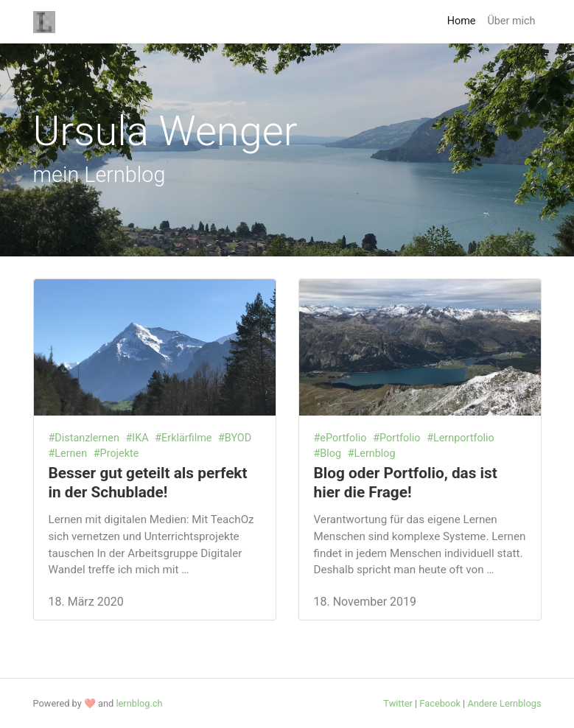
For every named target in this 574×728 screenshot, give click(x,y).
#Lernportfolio (461, 438)
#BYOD (235, 438)
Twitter (398, 703)
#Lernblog (372, 454)
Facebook (440, 703)
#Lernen (68, 454)
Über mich (511, 21)
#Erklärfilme (183, 438)
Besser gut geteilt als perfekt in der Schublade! (148, 483)
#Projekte (116, 454)
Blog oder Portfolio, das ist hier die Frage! (406, 483)
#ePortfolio (340, 438)
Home (462, 21)
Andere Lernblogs (504, 703)
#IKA (137, 438)
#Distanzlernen (84, 438)
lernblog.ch (139, 703)
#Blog (328, 454)
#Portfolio (396, 438)
